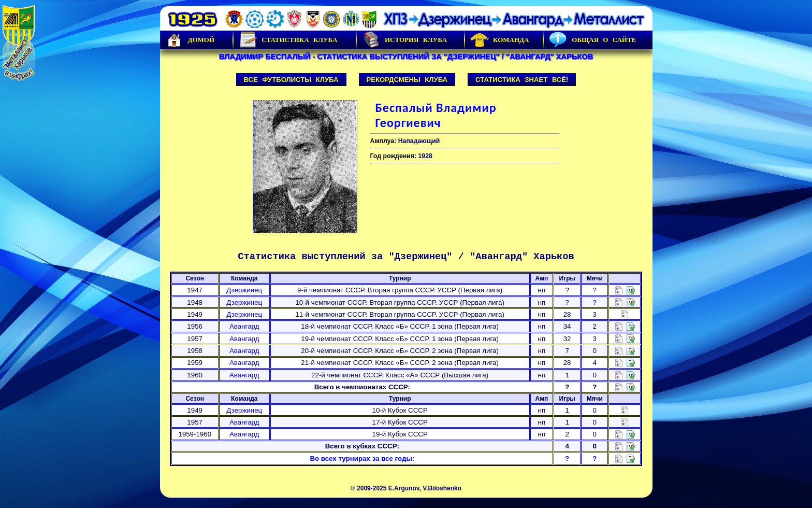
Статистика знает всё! (522, 80)
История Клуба (404, 40)
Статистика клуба (288, 40)
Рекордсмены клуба (407, 80)
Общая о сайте (592, 40)
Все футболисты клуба (291, 80)
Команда (499, 40)
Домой (190, 40)
